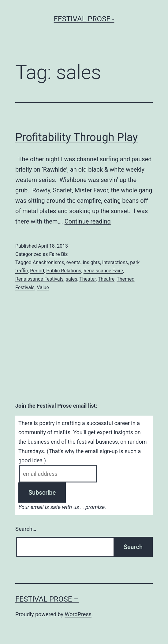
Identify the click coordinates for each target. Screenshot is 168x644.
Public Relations (64, 271)
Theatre (106, 279)
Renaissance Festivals (39, 279)
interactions (115, 262)
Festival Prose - (84, 19)
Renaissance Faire (103, 271)
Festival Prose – (47, 599)
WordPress (78, 614)
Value (43, 287)
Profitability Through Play (77, 137)
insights (91, 262)
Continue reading (88, 221)
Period (37, 271)
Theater (88, 279)
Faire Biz (58, 254)
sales (72, 279)
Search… (26, 529)
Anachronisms (49, 262)
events (74, 262)
